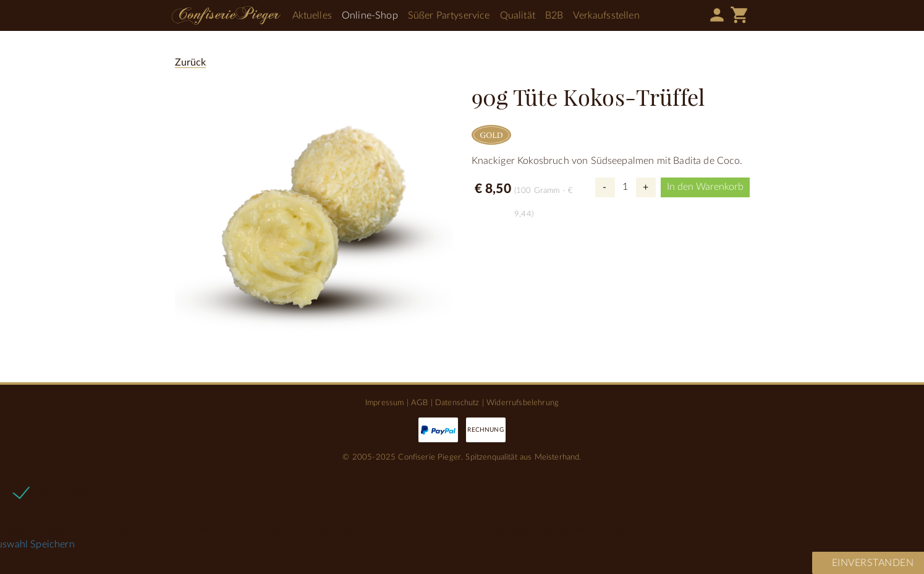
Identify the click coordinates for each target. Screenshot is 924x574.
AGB (419, 403)
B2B (554, 15)
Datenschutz (457, 403)
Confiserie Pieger (226, 15)
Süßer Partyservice (449, 15)
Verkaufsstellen (606, 15)
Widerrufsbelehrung (523, 403)
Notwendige (61, 492)
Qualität (518, 15)
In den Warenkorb (705, 187)
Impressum (384, 403)
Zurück (191, 62)
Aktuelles (312, 15)
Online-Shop (370, 15)
